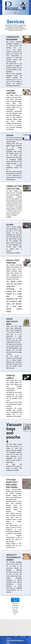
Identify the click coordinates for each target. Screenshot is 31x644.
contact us (19, 80)
